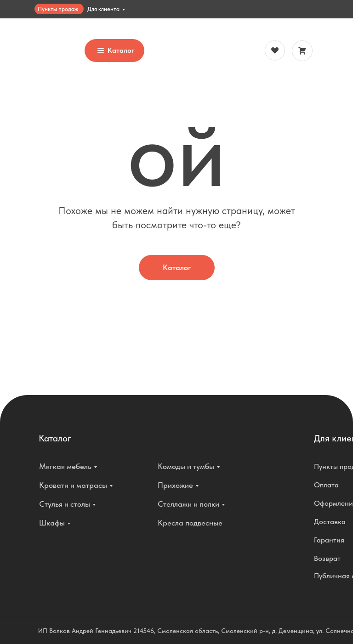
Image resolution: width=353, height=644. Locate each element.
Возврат (327, 558)
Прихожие (175, 485)
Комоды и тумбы (186, 466)
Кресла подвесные (190, 523)
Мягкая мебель (65, 466)
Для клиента (103, 9)
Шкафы (52, 523)
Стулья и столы (65, 504)
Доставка (330, 522)
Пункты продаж (58, 9)
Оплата (326, 485)
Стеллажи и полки (188, 504)
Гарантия (329, 540)
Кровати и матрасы (73, 485)
